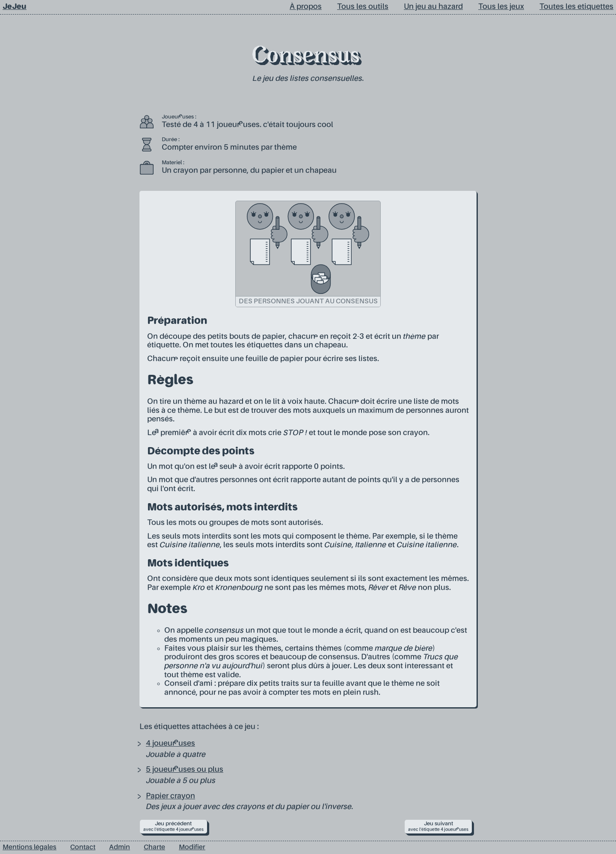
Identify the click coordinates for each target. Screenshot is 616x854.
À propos (306, 7)
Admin (120, 848)
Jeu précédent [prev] (173, 827)
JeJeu (15, 7)
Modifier (192, 848)
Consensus (306, 57)
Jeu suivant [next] (438, 827)
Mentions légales (30, 848)
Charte (154, 848)
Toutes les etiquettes (576, 7)
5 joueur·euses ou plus (185, 770)
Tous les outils (363, 7)
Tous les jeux (501, 7)
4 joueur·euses (170, 744)
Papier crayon (170, 796)
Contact (83, 848)
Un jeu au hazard (433, 7)
